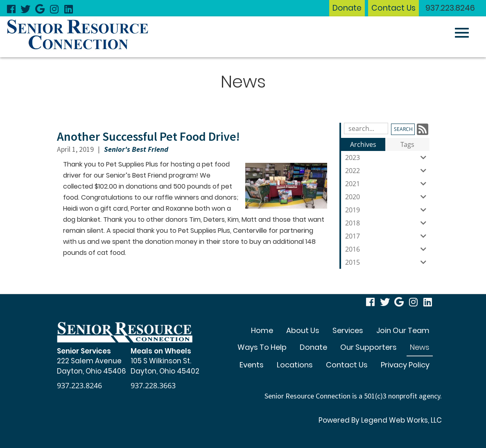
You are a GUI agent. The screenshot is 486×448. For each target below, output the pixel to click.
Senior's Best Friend (136, 149)
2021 (387, 184)
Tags (407, 144)
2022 (387, 171)
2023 (387, 158)
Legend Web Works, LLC (401, 420)
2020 (387, 197)
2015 (387, 262)
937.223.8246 (450, 8)
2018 (387, 223)
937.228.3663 (153, 385)
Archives (363, 144)
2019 (387, 210)
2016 (387, 249)
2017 (387, 236)
